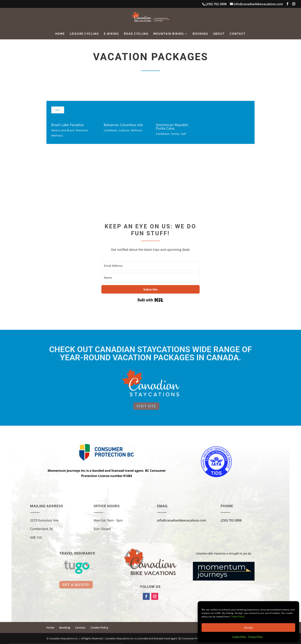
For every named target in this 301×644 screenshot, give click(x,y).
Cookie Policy (237, 617)
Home (60, 34)
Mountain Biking (169, 34)
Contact (238, 34)
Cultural (124, 130)
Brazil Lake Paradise (67, 125)
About (219, 34)
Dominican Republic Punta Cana (172, 127)
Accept (248, 627)
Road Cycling (136, 34)
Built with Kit (150, 300)
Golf (183, 134)
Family (175, 134)
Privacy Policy (255, 637)
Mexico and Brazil (63, 130)
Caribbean (110, 130)
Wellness (57, 135)
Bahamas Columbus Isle (123, 125)
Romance (82, 130)
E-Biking (111, 34)
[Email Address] (150, 266)
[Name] (150, 278)
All (58, 110)
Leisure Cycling (84, 34)
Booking (200, 34)
